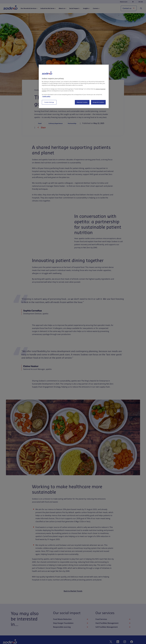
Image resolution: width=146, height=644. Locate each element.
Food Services (113, 619)
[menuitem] (10, 8)
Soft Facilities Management (113, 627)
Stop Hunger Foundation (71, 623)
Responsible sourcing (71, 627)
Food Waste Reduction (71, 619)
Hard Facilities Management (113, 623)
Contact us (129, 8)
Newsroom (124, 2)
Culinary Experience (56, 123)
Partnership (72, 123)
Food (40, 123)
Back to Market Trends (73, 591)
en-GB (141, 2)
